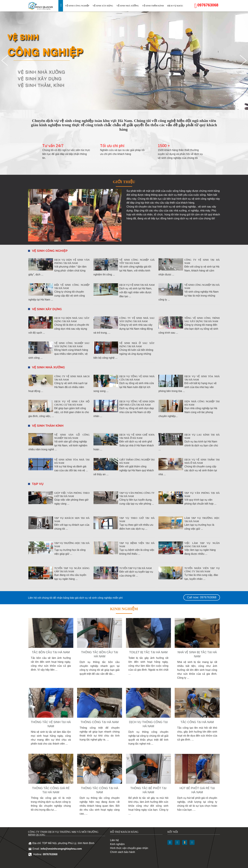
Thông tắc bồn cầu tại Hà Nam (100, 654)
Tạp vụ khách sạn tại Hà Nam (72, 520)
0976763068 (208, 5)
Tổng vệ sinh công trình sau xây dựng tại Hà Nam (202, 320)
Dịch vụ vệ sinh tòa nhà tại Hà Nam (202, 378)
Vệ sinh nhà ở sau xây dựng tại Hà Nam (137, 345)
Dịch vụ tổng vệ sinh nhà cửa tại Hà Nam (137, 378)
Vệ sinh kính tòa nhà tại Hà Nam (72, 461)
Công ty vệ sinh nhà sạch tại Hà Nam (72, 378)
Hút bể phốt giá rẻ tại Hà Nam (197, 790)
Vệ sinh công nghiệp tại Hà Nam (202, 287)
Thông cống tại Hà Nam (100, 722)
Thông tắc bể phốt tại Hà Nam (148, 790)
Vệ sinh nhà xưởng (128, 6)
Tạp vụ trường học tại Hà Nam (72, 545)
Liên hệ (114, 840)
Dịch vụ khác (175, 6)
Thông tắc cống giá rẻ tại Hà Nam (51, 790)
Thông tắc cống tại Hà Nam (100, 790)
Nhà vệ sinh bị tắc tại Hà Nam (197, 654)
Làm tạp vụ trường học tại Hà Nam (202, 520)
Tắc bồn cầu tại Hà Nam (51, 652)
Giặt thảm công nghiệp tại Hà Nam (137, 461)
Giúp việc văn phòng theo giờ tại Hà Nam (72, 495)
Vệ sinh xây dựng (103, 6)
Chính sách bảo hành (123, 852)
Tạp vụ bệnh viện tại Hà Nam (137, 545)
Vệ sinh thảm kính (153, 6)
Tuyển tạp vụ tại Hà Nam (136, 568)
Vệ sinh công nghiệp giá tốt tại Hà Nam (137, 261)
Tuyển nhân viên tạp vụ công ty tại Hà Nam (202, 570)
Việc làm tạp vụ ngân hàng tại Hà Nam (202, 545)
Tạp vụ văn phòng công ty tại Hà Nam (137, 495)
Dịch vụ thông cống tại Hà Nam (148, 724)
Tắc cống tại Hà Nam (197, 722)
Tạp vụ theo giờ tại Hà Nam (137, 520)
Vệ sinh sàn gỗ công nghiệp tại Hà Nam (72, 436)
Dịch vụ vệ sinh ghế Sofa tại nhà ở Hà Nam (137, 436)
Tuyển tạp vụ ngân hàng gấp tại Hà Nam (72, 570)
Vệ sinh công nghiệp (77, 6)
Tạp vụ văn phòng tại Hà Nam (202, 495)
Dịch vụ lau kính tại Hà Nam (202, 436)
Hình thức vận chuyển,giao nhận (129, 848)
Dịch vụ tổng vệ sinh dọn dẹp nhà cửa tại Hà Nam (137, 403)
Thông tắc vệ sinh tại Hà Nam (51, 724)
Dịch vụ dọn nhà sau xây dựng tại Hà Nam (72, 320)
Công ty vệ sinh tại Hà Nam (202, 261)
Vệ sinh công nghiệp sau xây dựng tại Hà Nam (72, 345)
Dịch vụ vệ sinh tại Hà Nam (137, 285)
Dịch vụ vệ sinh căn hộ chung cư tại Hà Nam (72, 403)
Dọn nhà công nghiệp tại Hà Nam (202, 403)
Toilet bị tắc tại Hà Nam (148, 652)
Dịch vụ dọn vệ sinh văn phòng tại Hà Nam (72, 261)
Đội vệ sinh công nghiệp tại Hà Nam (72, 287)
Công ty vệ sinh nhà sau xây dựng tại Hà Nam (137, 320)
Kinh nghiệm (117, 844)
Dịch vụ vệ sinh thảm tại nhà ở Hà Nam (202, 461)
